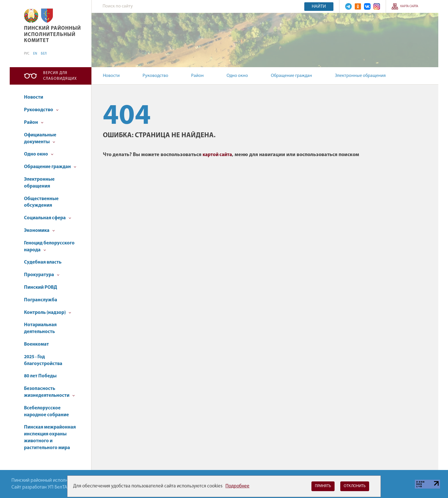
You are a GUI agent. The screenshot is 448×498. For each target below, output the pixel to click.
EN (35, 54)
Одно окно (237, 76)
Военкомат (36, 344)
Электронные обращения (360, 76)
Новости (111, 76)
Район (197, 76)
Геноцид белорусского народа (49, 247)
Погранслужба (41, 300)
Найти (319, 7)
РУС (27, 54)
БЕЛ (44, 54)
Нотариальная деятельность (40, 328)
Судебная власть (43, 262)
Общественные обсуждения (41, 202)
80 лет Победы (40, 376)
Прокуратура (42, 275)
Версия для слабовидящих (60, 76)
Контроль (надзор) (48, 313)
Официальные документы (40, 139)
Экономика (39, 231)
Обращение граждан (291, 76)
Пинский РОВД (41, 287)
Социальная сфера (48, 218)
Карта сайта (409, 6)
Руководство (155, 76)
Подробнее (237, 486)
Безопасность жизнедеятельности (49, 392)
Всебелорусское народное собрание (46, 412)
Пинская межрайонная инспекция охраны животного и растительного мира (50, 437)
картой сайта (217, 155)
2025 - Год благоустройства (43, 360)
